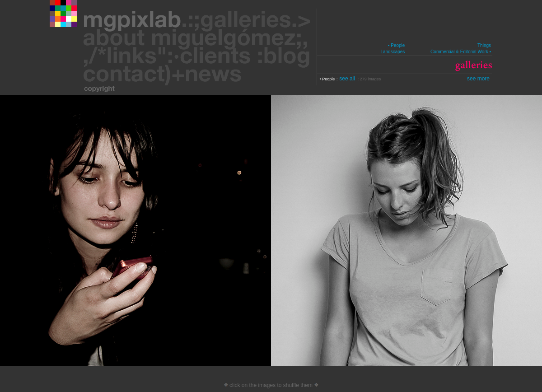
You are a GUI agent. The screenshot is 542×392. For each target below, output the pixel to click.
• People (396, 45)
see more (478, 79)
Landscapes (392, 52)
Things (484, 45)
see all (348, 79)
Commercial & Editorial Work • (461, 52)
